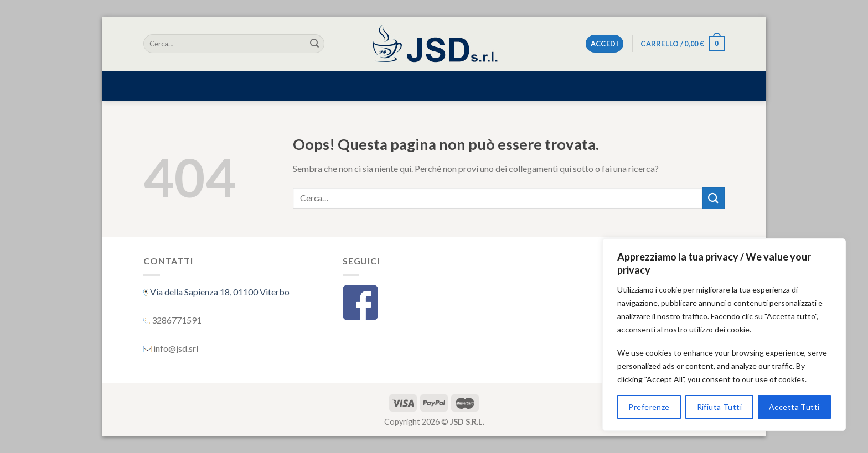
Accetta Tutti (794, 407)
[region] (724, 335)
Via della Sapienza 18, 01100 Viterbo (219, 292)
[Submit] (314, 44)
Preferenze (649, 407)
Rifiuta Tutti (719, 407)
